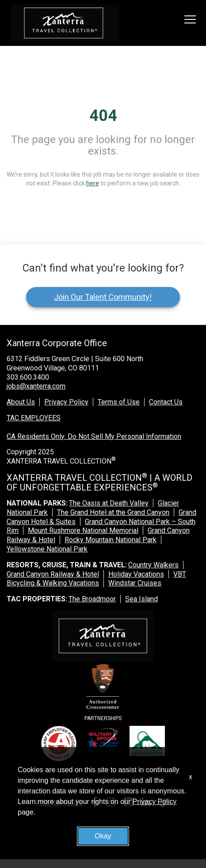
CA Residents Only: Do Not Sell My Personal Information (94, 436)
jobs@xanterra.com (36, 386)
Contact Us (166, 402)
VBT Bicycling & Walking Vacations (96, 579)
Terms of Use (119, 402)
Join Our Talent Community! (103, 297)
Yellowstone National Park (47, 549)
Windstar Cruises (135, 583)
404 (103, 116)
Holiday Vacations (136, 574)
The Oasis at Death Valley (109, 503)
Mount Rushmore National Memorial (83, 530)
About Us (21, 402)
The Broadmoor (92, 599)
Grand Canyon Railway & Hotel (53, 574)
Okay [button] (103, 836)
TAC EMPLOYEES (34, 418)
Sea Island (141, 599)
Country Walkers (153, 565)
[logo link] (65, 23)
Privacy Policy (66, 402)
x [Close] (191, 777)
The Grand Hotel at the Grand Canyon (113, 512)
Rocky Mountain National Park (111, 540)
